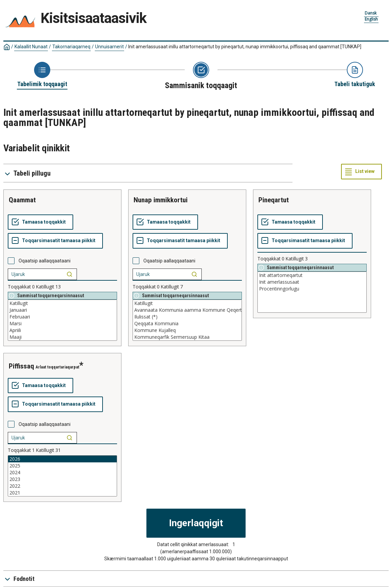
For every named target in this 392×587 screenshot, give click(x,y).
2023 (62, 479)
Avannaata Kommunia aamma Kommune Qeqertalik (187, 310)
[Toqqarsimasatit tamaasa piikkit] (55, 241)
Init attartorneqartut (312, 275)
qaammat (22, 200)
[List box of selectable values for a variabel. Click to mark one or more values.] (62, 320)
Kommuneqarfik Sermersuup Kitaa (187, 337)
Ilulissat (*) (187, 317)
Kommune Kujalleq (187, 330)
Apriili (62, 330)
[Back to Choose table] (42, 75)
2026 (62, 459)
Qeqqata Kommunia (187, 324)
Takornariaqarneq (71, 47)
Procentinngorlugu (312, 289)
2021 (62, 493)
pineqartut (274, 200)
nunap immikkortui (161, 200)
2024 (62, 473)
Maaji (62, 337)
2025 (62, 466)
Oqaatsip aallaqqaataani (45, 261)
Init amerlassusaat (312, 282)
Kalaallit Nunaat (31, 47)
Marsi (62, 324)
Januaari (62, 310)
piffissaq (21, 366)
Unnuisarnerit (109, 47)
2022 (62, 486)
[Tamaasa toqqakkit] (40, 222)
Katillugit (62, 303)
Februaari (62, 317)
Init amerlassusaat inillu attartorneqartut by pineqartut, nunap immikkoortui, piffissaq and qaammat (245, 47)
